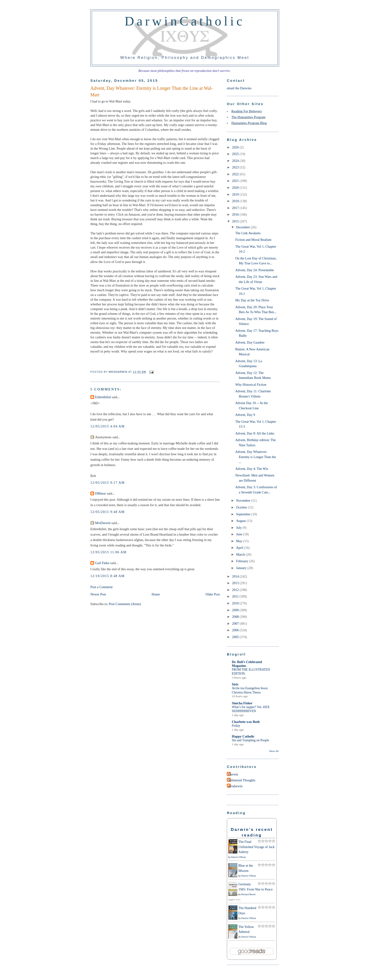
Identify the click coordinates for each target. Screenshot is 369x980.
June (240, 534)
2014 (236, 576)
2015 (236, 221)
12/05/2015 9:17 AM (108, 483)
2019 (236, 194)
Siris (235, 684)
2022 (236, 174)
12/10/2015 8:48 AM (108, 576)
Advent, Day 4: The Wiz (252, 469)
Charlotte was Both (246, 722)
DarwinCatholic (185, 21)
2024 (236, 161)
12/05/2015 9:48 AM (108, 512)
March (241, 554)
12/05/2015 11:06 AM (108, 552)
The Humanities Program (248, 117)
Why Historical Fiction (251, 385)
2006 (236, 630)
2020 (236, 188)
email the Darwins (239, 88)
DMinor (100, 493)
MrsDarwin (103, 523)
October (242, 507)
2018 (236, 201)
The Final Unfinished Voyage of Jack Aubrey (257, 847)
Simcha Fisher (242, 703)
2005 (236, 637)
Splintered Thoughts (242, 780)
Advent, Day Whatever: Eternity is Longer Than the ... (256, 457)
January (242, 568)
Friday (236, 726)
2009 (236, 610)
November (244, 500)
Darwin (233, 774)
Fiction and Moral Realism (253, 240)
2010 (236, 603)
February (243, 561)
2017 (236, 208)
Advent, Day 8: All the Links (255, 433)
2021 (236, 181)
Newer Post (98, 594)
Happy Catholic (243, 736)
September (244, 514)
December (243, 227)
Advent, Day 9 (245, 415)
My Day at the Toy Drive (252, 300)
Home (156, 594)
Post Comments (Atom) (125, 604)
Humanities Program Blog (249, 123)
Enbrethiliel (103, 397)
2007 (236, 623)
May (240, 541)
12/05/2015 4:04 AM (108, 426)
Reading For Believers (247, 111)
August (241, 521)
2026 (236, 147)
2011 (236, 596)
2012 (236, 590)
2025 (236, 154)
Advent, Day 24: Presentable (255, 270)
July (239, 528)
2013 (236, 583)
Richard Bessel (249, 894)
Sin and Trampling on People (250, 740)
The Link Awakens (248, 233)
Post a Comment (102, 587)
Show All (274, 751)
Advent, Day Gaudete (250, 342)
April (240, 548)
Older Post (213, 594)
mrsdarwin (235, 786)
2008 (236, 617)
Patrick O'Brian (239, 857)
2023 (236, 167)
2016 (236, 214)
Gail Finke (102, 563)
